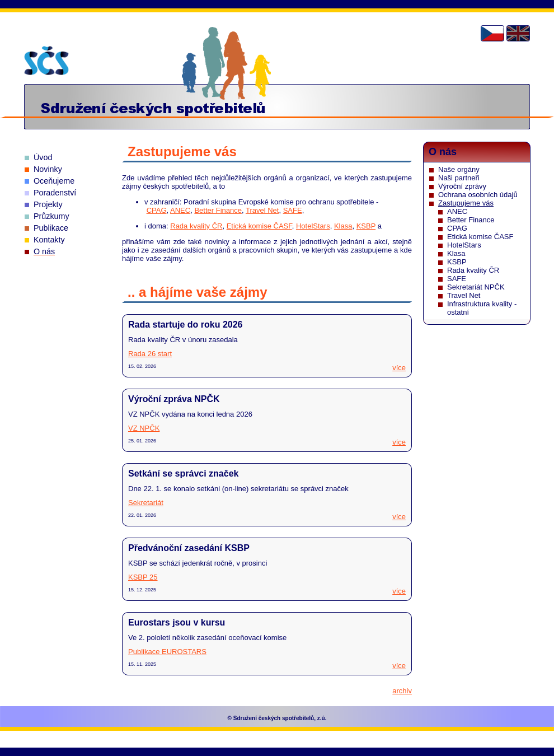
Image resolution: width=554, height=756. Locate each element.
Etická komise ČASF (259, 226)
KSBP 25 (143, 577)
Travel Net (262, 210)
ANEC (180, 210)
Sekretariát (146, 503)
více (399, 368)
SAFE (293, 210)
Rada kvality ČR (196, 226)
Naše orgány (459, 169)
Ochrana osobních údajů (478, 195)
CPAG (157, 210)
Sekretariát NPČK (476, 287)
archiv (402, 691)
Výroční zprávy (462, 186)
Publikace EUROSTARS (167, 652)
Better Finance (218, 210)
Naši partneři (459, 178)
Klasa (343, 226)
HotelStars (313, 226)
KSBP (366, 226)
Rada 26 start (150, 354)
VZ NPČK (144, 428)
